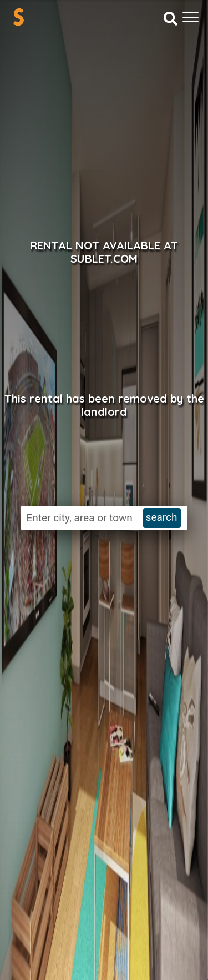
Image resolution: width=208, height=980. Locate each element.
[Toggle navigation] (191, 17)
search (162, 517)
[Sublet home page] (19, 17)
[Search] (171, 18)
